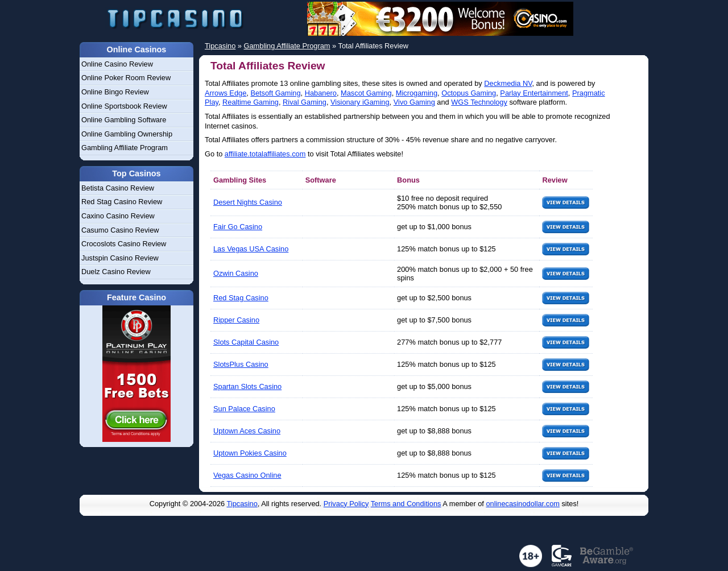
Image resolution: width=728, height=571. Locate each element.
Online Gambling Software (124, 120)
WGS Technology (479, 102)
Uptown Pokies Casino (250, 453)
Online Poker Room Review (126, 78)
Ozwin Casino (236, 273)
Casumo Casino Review (120, 230)
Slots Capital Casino (246, 342)
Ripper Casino (236, 320)
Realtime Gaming (251, 102)
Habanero (321, 93)
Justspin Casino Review (120, 258)
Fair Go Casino (238, 227)
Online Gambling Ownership (127, 134)
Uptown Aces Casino (247, 431)
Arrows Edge (226, 93)
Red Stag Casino (241, 298)
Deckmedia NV (508, 83)
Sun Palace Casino (244, 409)
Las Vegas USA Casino (251, 249)
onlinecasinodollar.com (522, 504)
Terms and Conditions (406, 504)
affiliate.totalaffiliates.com (265, 154)
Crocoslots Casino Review (124, 244)
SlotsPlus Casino (241, 364)
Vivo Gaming (414, 102)
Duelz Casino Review (116, 272)
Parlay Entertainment (534, 93)
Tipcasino (242, 504)
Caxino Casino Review (118, 216)
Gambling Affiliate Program (125, 148)
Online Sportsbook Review (124, 106)
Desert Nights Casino (248, 202)
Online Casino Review (117, 64)
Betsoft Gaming (275, 93)
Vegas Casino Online (247, 475)
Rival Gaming (305, 102)
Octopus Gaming (469, 93)
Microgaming (417, 93)
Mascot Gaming (366, 93)
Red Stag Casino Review (122, 202)
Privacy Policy (346, 504)
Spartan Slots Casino (247, 386)
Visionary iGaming (360, 102)
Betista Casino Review (118, 188)
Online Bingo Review (115, 92)
